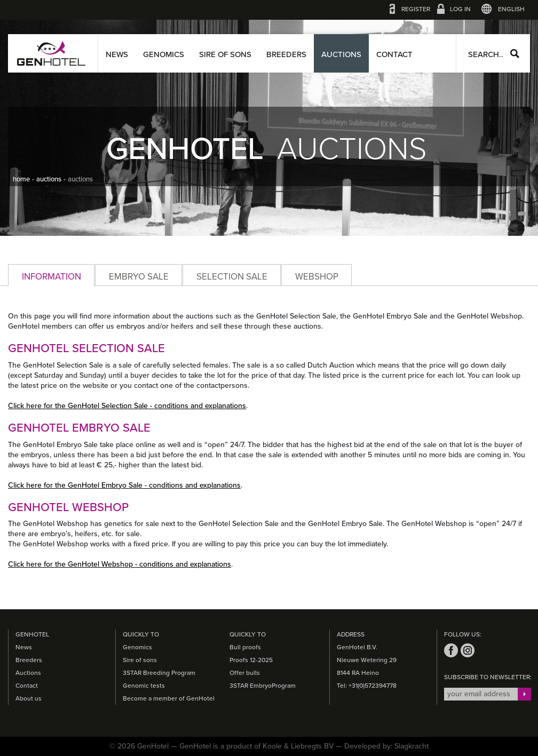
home (21, 179)
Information (52, 277)
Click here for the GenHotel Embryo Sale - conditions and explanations (124, 485)
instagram (468, 650)
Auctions (341, 54)
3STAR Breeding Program (159, 673)
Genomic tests (144, 686)
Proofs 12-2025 (251, 660)
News (117, 54)
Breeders (286, 54)
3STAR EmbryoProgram (263, 686)
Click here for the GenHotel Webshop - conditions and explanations (120, 564)
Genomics (164, 54)
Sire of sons (225, 54)
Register (416, 9)
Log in (460, 9)
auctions (49, 179)
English (511, 9)
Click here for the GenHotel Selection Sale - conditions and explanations (127, 406)
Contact (394, 54)
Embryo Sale (139, 277)
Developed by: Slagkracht (386, 746)
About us (29, 698)
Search (515, 54)
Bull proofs (245, 647)
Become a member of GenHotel (169, 698)
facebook (451, 650)
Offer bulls (245, 673)
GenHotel (51, 53)
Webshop (317, 277)
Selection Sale (232, 277)
